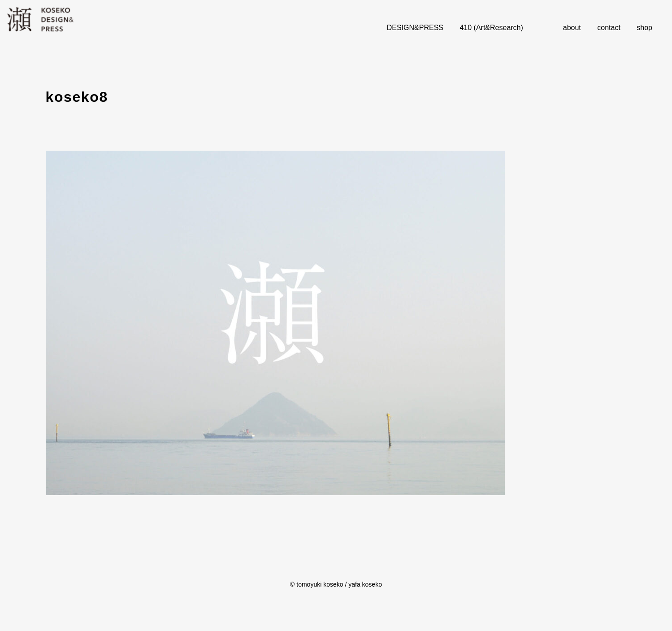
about (572, 28)
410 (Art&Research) (491, 28)
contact (609, 28)
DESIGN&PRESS (415, 28)
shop (644, 28)
